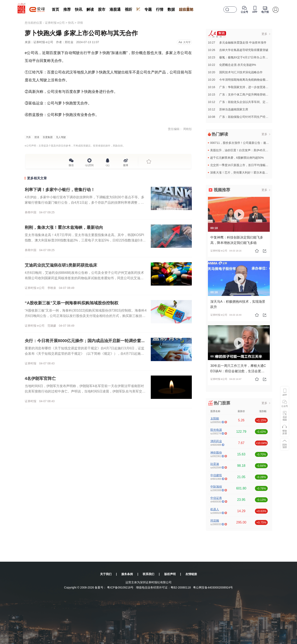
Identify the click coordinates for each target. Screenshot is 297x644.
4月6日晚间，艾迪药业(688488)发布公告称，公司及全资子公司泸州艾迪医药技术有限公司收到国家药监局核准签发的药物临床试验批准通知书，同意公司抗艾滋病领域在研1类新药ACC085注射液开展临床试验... (84, 278)
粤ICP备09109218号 (120, 587)
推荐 (67, 9)
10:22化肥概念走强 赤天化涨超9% (232, 65)
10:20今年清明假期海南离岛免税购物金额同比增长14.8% (247, 80)
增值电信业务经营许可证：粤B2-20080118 (163, 587)
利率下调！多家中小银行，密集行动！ (60, 190)
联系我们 (148, 574)
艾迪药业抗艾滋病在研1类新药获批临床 (61, 265)
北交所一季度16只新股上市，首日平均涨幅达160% (243, 165)
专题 (148, 9)
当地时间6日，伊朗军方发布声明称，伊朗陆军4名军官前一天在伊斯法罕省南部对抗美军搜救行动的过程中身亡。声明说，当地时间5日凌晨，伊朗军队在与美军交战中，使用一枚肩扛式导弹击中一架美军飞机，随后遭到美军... (85, 391)
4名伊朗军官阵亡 (40, 378)
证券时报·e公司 (55, 23)
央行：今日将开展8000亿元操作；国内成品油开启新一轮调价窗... (85, 341)
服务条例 (127, 574)
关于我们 (106, 574)
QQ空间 (89, 165)
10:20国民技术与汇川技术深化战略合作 (235, 72)
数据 (171, 9)
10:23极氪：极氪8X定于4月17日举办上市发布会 (241, 57)
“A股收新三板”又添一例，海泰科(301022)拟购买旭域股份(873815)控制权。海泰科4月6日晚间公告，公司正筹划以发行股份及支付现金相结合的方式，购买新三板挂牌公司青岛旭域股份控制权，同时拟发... (86, 316)
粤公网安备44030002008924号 (213, 587)
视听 (128, 9)
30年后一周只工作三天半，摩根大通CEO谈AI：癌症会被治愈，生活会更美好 (238, 371)
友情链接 (191, 574)
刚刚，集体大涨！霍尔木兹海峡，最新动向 (64, 227)
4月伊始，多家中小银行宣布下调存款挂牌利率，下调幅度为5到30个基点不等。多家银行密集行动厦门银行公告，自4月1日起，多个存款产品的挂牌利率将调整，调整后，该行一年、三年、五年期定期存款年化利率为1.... (85, 203)
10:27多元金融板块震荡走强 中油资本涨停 (237, 43)
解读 (90, 9)
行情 (160, 9)
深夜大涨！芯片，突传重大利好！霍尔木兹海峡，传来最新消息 (251, 173)
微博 (126, 165)
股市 (102, 9)
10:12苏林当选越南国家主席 (228, 109)
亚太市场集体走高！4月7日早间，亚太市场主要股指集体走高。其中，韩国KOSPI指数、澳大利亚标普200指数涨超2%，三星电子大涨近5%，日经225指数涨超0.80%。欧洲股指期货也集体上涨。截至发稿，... (84, 240)
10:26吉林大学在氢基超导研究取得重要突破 (238, 50)
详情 (80, 23)
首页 (55, 9)
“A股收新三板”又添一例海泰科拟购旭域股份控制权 (72, 303)
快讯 (79, 9)
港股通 (115, 9)
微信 (71, 165)
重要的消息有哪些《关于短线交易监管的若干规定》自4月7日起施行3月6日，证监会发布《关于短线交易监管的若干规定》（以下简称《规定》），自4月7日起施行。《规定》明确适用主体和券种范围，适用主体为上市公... (85, 354)
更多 (264, 34)
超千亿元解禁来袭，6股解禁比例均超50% (237, 158)
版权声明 (170, 574)
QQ (108, 165)
